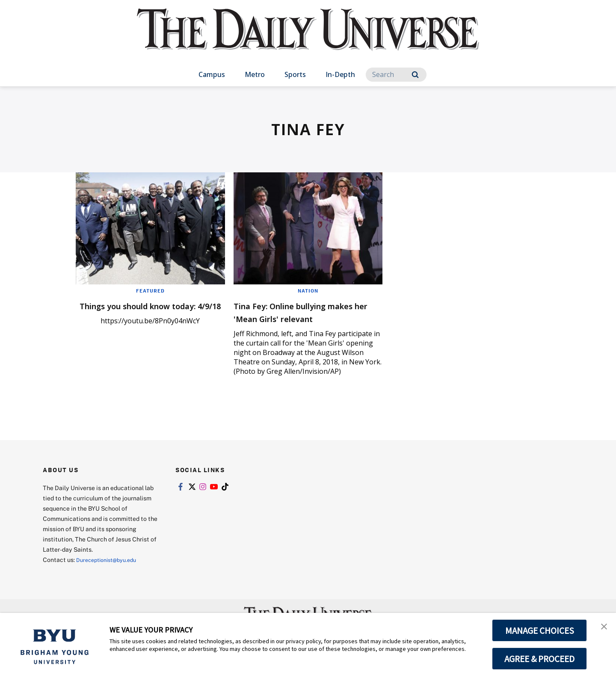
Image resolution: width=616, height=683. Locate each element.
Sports (295, 74)
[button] (602, 628)
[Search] (396, 75)
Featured (150, 290)
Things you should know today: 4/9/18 (137, 312)
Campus (212, 74)
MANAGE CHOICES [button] (540, 630)
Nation (308, 290)
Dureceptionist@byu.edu (111, 572)
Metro (255, 74)
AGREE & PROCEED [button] (540, 659)
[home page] (308, 38)
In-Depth (340, 74)
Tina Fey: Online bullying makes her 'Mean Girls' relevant (296, 318)
